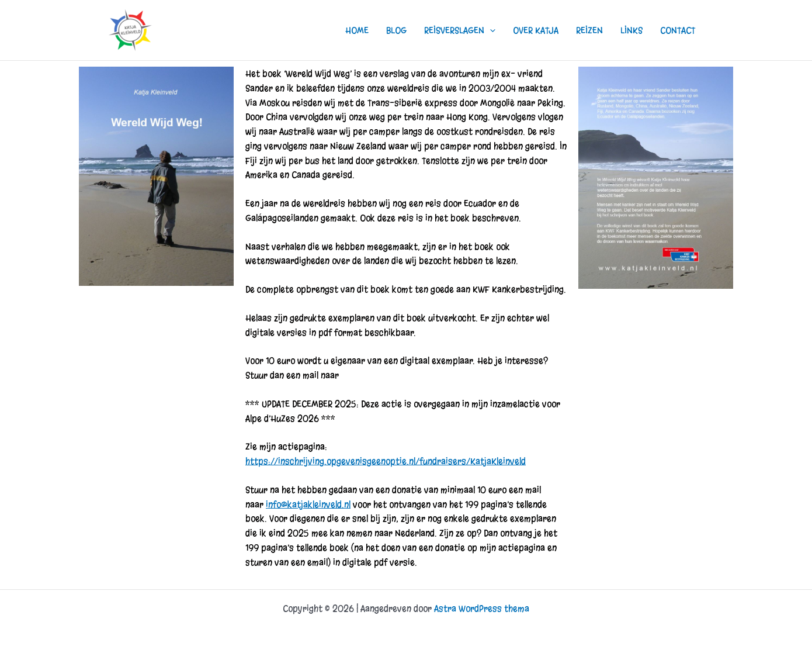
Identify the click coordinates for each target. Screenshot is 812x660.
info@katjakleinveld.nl (308, 504)
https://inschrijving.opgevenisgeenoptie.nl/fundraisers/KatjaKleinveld (386, 461)
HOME (357, 30)
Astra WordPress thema (482, 609)
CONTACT (678, 30)
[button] (490, 30)
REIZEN (589, 30)
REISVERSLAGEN (460, 30)
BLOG (396, 30)
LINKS (631, 30)
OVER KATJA (536, 30)
